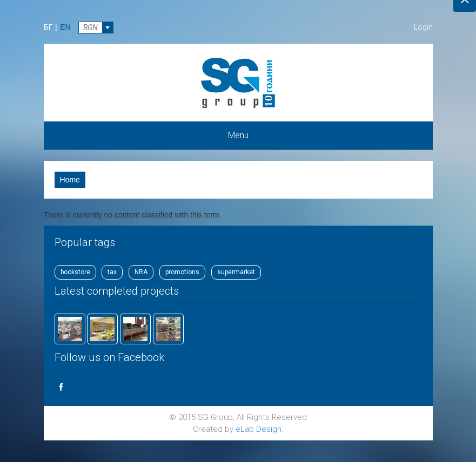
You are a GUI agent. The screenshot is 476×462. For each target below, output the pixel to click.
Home (70, 180)
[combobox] (96, 28)
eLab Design (259, 429)
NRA (141, 272)
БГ (48, 27)
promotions (182, 272)
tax (112, 272)
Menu (238, 135)
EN (65, 27)
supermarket (236, 272)
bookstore (75, 272)
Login (423, 27)
